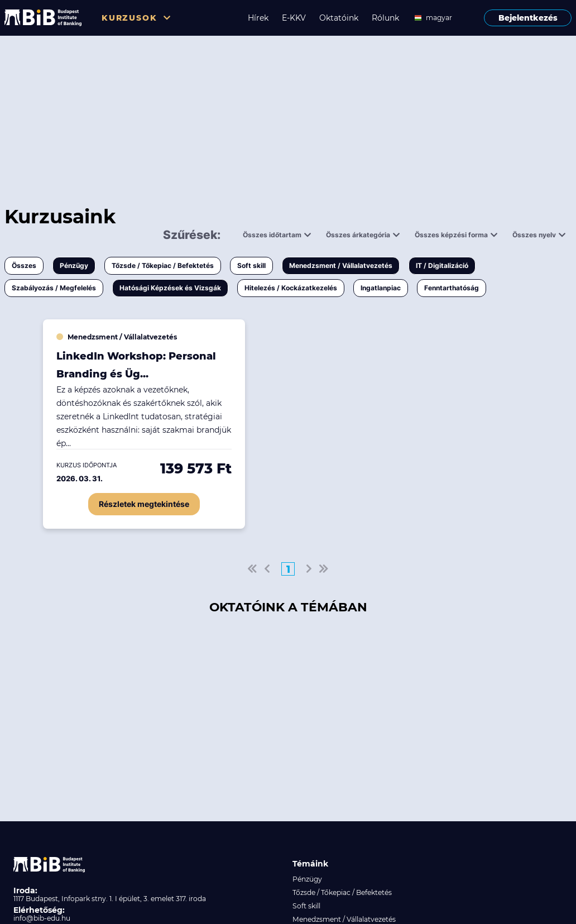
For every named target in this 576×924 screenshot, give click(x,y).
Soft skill (251, 265)
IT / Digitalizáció (442, 265)
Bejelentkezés (528, 18)
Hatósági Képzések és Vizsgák (170, 288)
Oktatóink (339, 18)
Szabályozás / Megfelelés (54, 288)
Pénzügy (74, 265)
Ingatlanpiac (381, 288)
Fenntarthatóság (452, 288)
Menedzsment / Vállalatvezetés (341, 265)
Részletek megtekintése (144, 504)
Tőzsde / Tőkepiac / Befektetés (163, 265)
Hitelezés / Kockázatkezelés (291, 288)
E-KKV (294, 18)
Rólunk (385, 18)
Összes (24, 265)
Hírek (258, 18)
